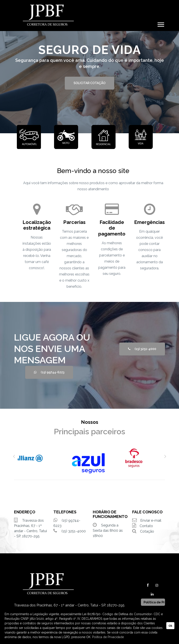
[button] (161, 24)
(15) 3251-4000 (142, 349)
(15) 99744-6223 (49, 372)
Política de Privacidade (108, 637)
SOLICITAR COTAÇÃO (89, 83)
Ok (170, 626)
